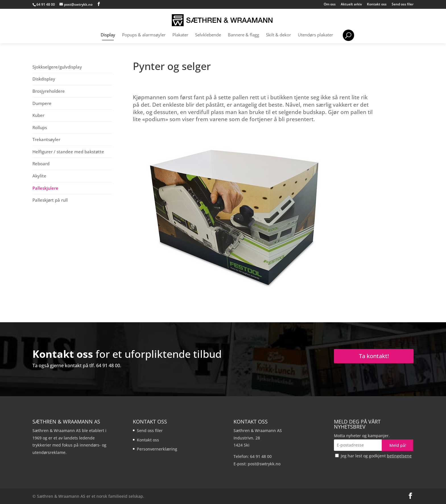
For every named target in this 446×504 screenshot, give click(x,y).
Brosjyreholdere (49, 91)
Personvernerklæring (157, 449)
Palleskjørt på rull (50, 200)
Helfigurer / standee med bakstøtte (68, 152)
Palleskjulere (45, 188)
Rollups (40, 127)
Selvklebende (208, 35)
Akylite (39, 176)
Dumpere (42, 103)
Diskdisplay (44, 79)
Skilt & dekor (278, 35)
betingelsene (399, 456)
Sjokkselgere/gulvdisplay (57, 67)
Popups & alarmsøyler (144, 35)
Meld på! (398, 445)
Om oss (330, 5)
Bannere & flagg (243, 35)
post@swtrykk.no (264, 464)
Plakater (180, 35)
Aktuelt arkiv (351, 5)
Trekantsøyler (46, 139)
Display (108, 35)
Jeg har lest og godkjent (373, 456)
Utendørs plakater (315, 35)
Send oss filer (403, 5)
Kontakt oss (377, 5)
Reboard (41, 164)
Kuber (38, 115)
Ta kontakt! (374, 356)
